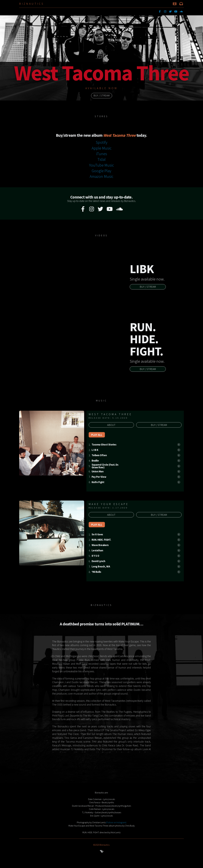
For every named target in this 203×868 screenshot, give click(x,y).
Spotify (102, 142)
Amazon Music (101, 176)
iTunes (101, 154)
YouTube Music (101, 165)
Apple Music (102, 148)
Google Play (101, 171)
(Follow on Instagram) (116, 822)
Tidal (101, 159)
